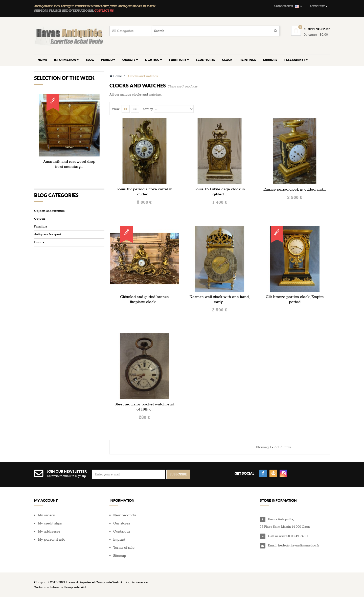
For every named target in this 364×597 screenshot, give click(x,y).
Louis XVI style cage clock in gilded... (220, 192)
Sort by (148, 109)
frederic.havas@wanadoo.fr (299, 545)
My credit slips (50, 523)
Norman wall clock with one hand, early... (220, 299)
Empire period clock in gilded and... (295, 189)
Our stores (122, 523)
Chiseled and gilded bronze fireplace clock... (144, 299)
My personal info (52, 539)
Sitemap (120, 556)
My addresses (49, 531)
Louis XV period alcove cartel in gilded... (144, 192)
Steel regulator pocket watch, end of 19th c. (144, 407)
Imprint (119, 539)
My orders (46, 515)
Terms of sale (124, 548)
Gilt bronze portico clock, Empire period (295, 299)
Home (116, 76)
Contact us (122, 531)
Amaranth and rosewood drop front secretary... (69, 164)
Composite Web (75, 587)
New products (124, 515)
